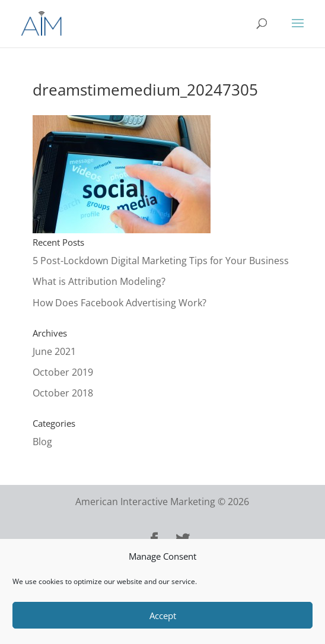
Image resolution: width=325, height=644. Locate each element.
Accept (163, 616)
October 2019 (63, 372)
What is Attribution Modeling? (99, 281)
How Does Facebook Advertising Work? (120, 303)
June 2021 (54, 351)
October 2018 (63, 393)
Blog (42, 442)
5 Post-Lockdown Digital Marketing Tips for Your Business (161, 261)
